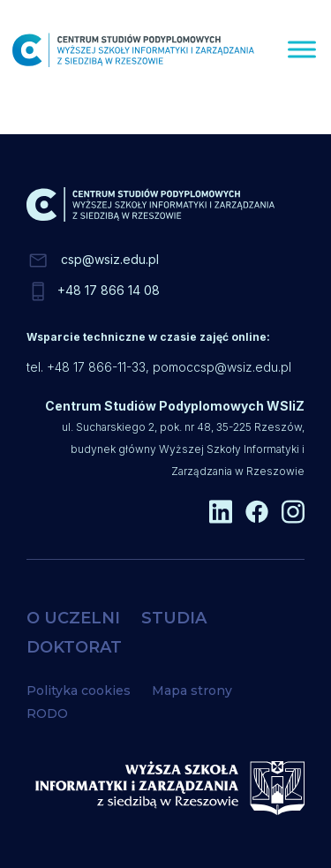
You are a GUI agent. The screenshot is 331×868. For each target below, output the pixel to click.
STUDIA (174, 618)
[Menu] (302, 49)
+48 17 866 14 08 (109, 290)
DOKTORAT (74, 647)
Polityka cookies (79, 691)
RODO (47, 713)
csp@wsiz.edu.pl (110, 259)
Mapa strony (192, 691)
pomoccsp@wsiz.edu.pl (222, 367)
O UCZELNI (73, 618)
